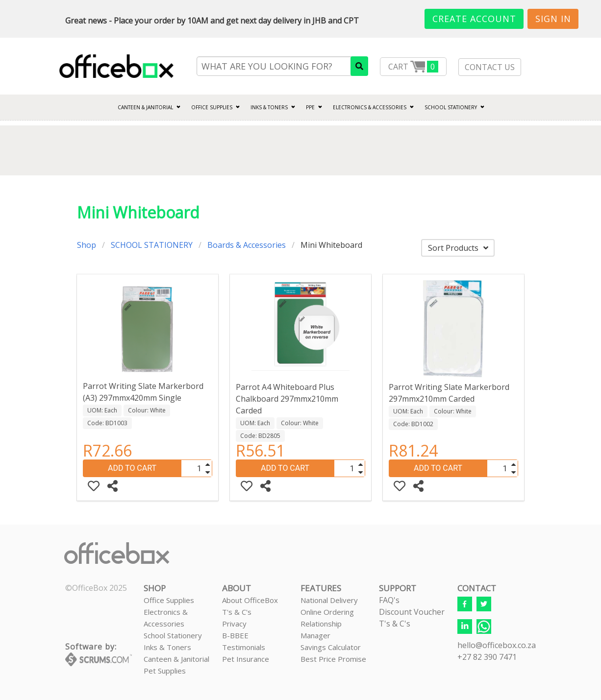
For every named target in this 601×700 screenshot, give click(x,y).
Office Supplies (212, 107)
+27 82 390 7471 (487, 657)
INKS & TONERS (269, 107)
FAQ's (389, 600)
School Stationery (173, 635)
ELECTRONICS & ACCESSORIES (370, 107)
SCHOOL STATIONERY (451, 107)
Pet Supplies (165, 671)
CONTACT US (490, 67)
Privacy (234, 624)
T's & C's (237, 612)
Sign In (553, 19)
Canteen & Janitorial (176, 659)
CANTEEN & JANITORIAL (145, 107)
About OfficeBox (250, 600)
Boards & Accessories (247, 245)
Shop (87, 245)
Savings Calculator (331, 647)
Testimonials (244, 647)
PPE (310, 107)
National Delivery (329, 600)
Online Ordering (327, 612)
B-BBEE (235, 635)
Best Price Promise (333, 659)
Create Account (474, 19)
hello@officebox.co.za (497, 645)
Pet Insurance (246, 659)
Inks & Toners (167, 647)
